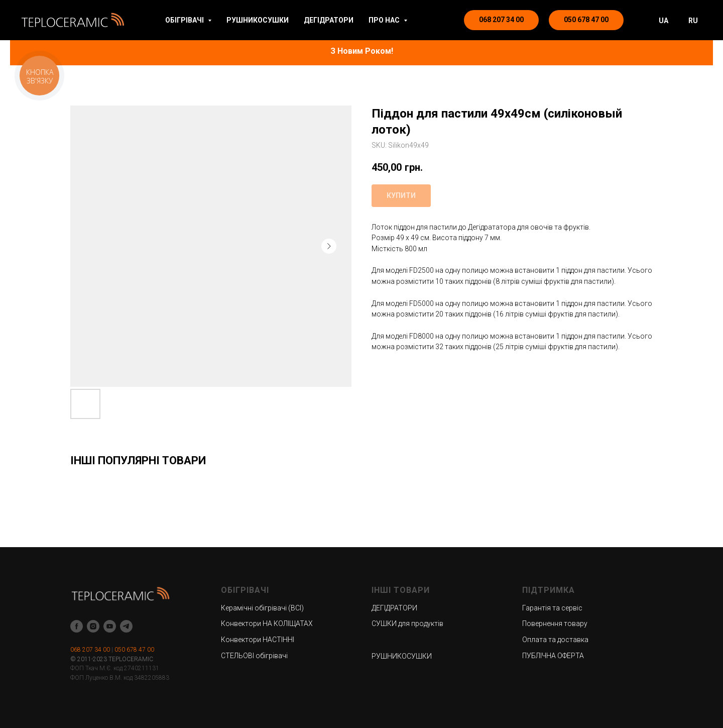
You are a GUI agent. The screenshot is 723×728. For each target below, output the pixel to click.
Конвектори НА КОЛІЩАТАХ (267, 623)
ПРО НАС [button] (385, 20)
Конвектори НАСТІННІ (258, 640)
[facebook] (77, 626)
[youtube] (110, 626)
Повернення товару (555, 623)
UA (664, 21)
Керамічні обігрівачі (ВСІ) (262, 608)
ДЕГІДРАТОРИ (329, 20)
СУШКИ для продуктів (407, 623)
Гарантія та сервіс (552, 608)
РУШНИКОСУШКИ (258, 20)
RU (693, 21)
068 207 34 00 (90, 650)
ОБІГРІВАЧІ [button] (185, 20)
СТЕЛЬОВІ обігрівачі (254, 656)
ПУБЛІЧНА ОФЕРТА (553, 656)
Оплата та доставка (555, 640)
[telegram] (126, 626)
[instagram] (93, 626)
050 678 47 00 (134, 650)
